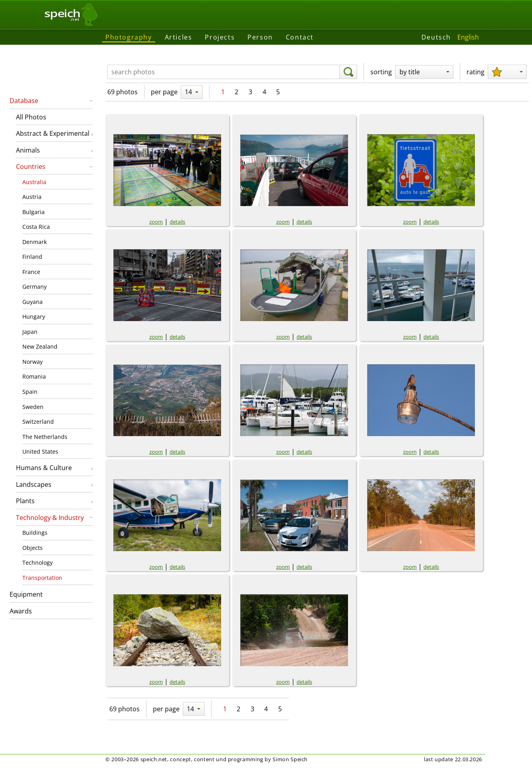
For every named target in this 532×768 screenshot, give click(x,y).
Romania (34, 376)
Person (260, 37)
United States (40, 451)
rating (476, 72)
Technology (38, 563)
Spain (30, 392)
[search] (348, 72)
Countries (31, 167)
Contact (300, 37)
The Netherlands (45, 437)
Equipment (26, 594)
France (31, 272)
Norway (33, 362)
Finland (32, 257)
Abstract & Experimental (53, 133)
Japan (30, 332)
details (177, 222)
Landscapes (34, 484)
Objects (33, 548)
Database (24, 101)
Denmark (35, 242)
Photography (129, 37)
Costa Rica (36, 227)
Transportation (42, 578)
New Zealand (40, 346)
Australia (34, 182)
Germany (35, 287)
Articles (179, 37)
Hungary (34, 317)
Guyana (33, 302)
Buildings (35, 533)
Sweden (33, 407)
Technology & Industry (50, 518)
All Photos (31, 117)
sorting (381, 72)
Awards (21, 611)
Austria (32, 197)
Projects (220, 37)
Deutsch (436, 37)
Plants (25, 501)
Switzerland (38, 422)
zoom (156, 222)
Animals (28, 150)
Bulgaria (34, 212)
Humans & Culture (44, 468)
